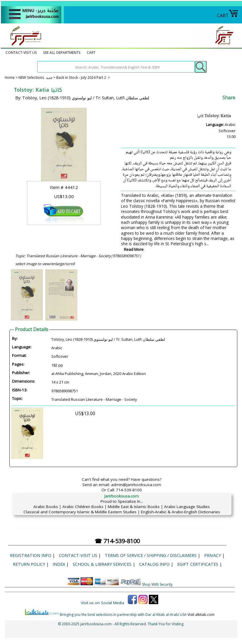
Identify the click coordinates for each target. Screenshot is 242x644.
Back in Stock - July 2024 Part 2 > (83, 77)
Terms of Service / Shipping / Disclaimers (151, 555)
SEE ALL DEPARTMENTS (62, 52)
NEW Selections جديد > (37, 77)
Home (10, 77)
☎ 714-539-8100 (117, 541)
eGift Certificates (198, 564)
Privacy (213, 555)
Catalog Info (154, 564)
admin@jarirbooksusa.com (136, 485)
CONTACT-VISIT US (21, 52)
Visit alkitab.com (201, 615)
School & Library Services (102, 564)
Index (59, 564)
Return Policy (29, 564)
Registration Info (31, 555)
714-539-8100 (129, 490)
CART (228, 16)
